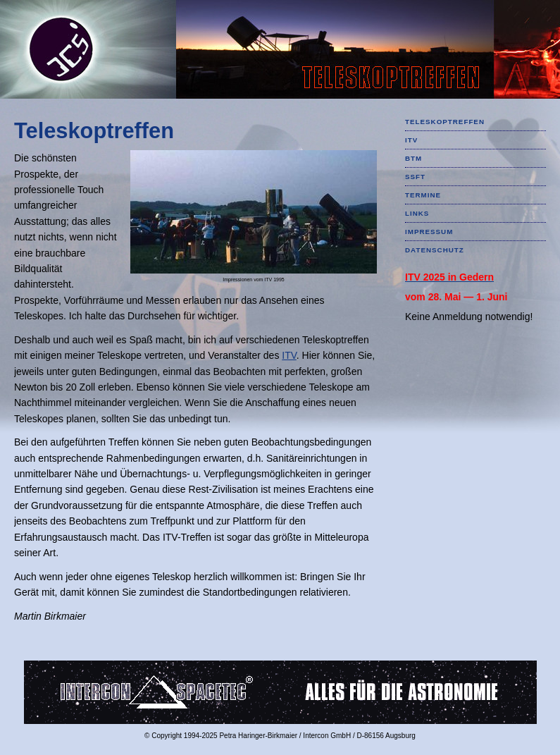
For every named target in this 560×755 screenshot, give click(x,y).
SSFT (415, 177)
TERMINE (423, 195)
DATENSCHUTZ (435, 250)
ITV (289, 355)
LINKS (417, 213)
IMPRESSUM (429, 232)
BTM (413, 158)
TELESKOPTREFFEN (445, 122)
